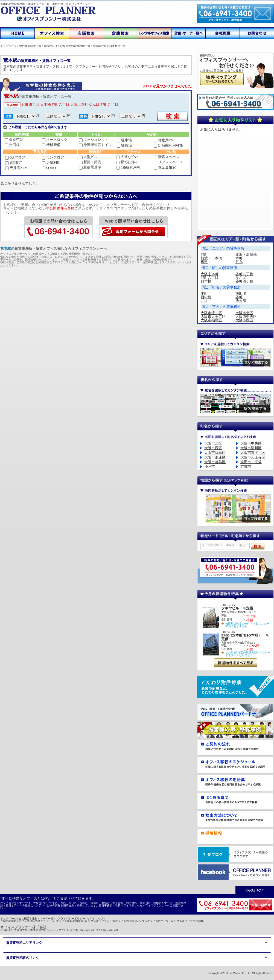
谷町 (204, 255)
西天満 (241, 301)
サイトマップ (95, 919)
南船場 (241, 293)
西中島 (206, 297)
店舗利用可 (53, 163)
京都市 (246, 467)
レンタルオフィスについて (153, 921)
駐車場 (124, 140)
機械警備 (51, 145)
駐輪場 (124, 145)
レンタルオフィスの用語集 (187, 921)
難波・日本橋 (211, 258)
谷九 (239, 262)
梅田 (204, 262)
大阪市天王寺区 (213, 316)
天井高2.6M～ (18, 168)
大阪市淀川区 (211, 313)
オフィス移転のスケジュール (36, 921)
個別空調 (14, 140)
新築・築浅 (90, 162)
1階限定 (14, 163)
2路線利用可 (128, 167)
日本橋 (46, 104)
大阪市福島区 (211, 320)
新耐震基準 (90, 167)
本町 (239, 258)
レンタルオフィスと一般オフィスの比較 (110, 921)
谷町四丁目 (30, 104)
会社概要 (24, 919)
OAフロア (15, 157)
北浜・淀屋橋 (246, 255)
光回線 (12, 145)
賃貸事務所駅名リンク (22, 958)
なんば (94, 104)
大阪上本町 (79, 104)
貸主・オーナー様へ (44, 919)
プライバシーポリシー (71, 919)
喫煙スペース (167, 157)
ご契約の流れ (8, 921)
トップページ (8, 919)
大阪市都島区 (215, 462)
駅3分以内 (126, 162)
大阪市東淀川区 (253, 453)
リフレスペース (168, 162)
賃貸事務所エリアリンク (24, 943)
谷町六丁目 (61, 104)
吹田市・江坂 (251, 462)
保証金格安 (165, 167)
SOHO (49, 168)
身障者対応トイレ (95, 145)
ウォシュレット (94, 140)
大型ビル (88, 157)
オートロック (55, 140)
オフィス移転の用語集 (70, 921)
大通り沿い (127, 157)
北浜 (204, 301)
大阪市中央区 (246, 316)
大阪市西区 (244, 320)
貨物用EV (164, 140)
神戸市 (210, 467)
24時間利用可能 (168, 145)
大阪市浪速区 (215, 457)
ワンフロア (53, 157)
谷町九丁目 (110, 104)
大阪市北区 (244, 313)
